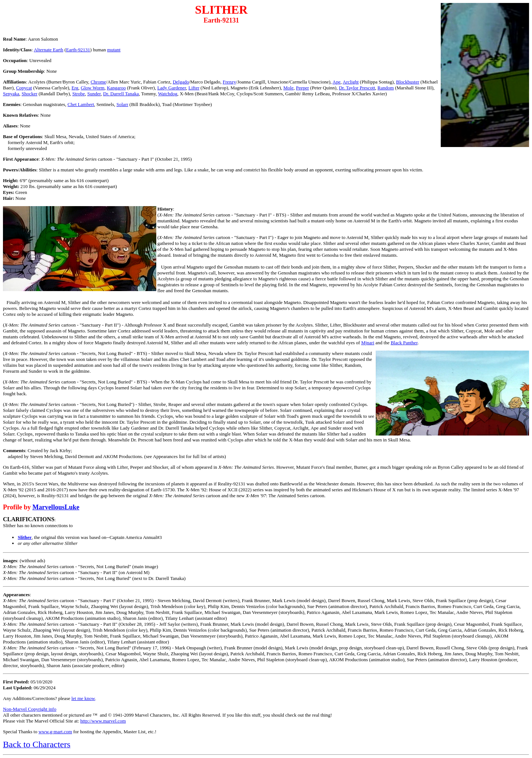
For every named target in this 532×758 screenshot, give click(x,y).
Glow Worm (93, 88)
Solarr (122, 104)
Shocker (30, 94)
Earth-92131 (78, 50)
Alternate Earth (48, 50)
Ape (337, 82)
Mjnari (368, 343)
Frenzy (229, 82)
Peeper (302, 88)
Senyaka (11, 94)
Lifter (194, 88)
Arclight (351, 82)
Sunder (94, 94)
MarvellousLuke (56, 507)
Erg (75, 88)
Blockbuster (408, 82)
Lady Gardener (172, 88)
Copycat (24, 88)
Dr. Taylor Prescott (357, 88)
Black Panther (404, 343)
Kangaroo (116, 88)
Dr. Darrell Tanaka (121, 94)
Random (386, 88)
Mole (288, 88)
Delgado (181, 82)
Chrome (98, 82)
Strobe (79, 94)
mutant (114, 50)
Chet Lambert (81, 104)
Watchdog (168, 94)
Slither (25, 537)
